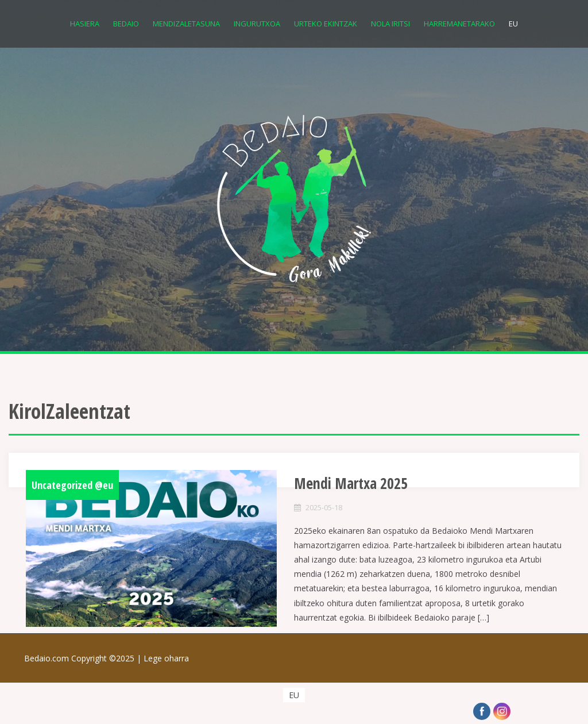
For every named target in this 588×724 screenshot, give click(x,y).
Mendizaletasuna (186, 24)
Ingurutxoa (257, 24)
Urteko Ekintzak (326, 24)
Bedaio (126, 24)
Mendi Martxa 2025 (351, 483)
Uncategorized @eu (72, 485)
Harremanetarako (459, 24)
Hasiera (85, 24)
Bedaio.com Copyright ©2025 (84, 658)
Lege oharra (166, 658)
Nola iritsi (390, 24)
